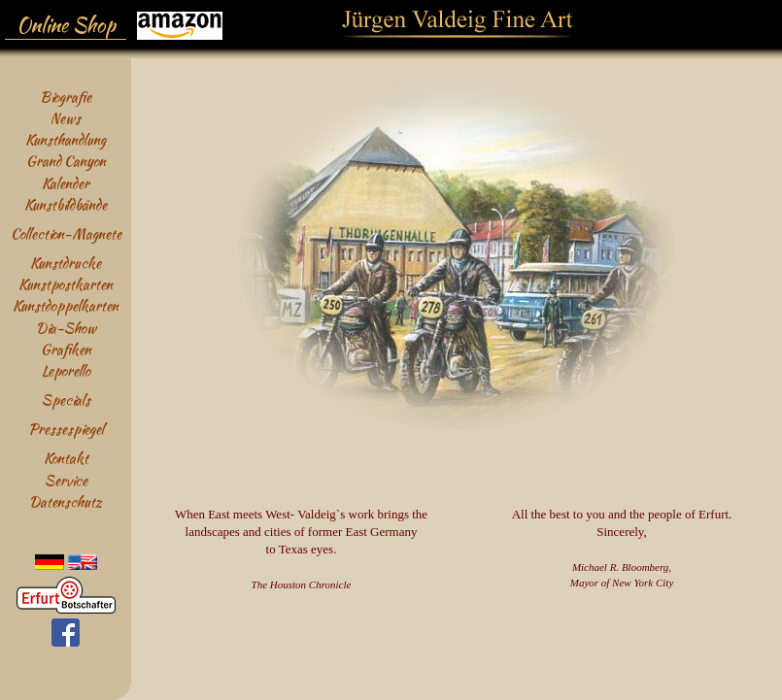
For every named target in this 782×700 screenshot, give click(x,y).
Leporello (66, 370)
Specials (66, 400)
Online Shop (66, 25)
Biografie (66, 97)
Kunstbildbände (66, 204)
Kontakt (66, 458)
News (66, 118)
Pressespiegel (66, 429)
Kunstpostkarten (66, 284)
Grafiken (66, 349)
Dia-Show (66, 328)
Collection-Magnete (66, 233)
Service (66, 480)
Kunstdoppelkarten (66, 305)
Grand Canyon (66, 161)
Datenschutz (66, 501)
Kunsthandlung (66, 139)
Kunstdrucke (66, 263)
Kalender (66, 183)
